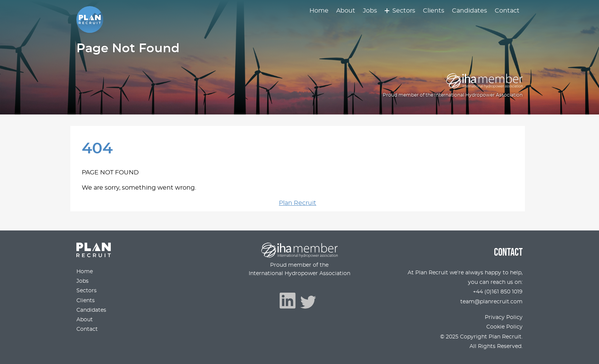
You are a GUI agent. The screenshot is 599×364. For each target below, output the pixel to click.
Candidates (469, 11)
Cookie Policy (504, 327)
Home (319, 11)
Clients (434, 11)
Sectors (404, 11)
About (346, 11)
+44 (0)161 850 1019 (498, 292)
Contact (507, 11)
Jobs (370, 11)
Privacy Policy (504, 317)
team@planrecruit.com (491, 302)
